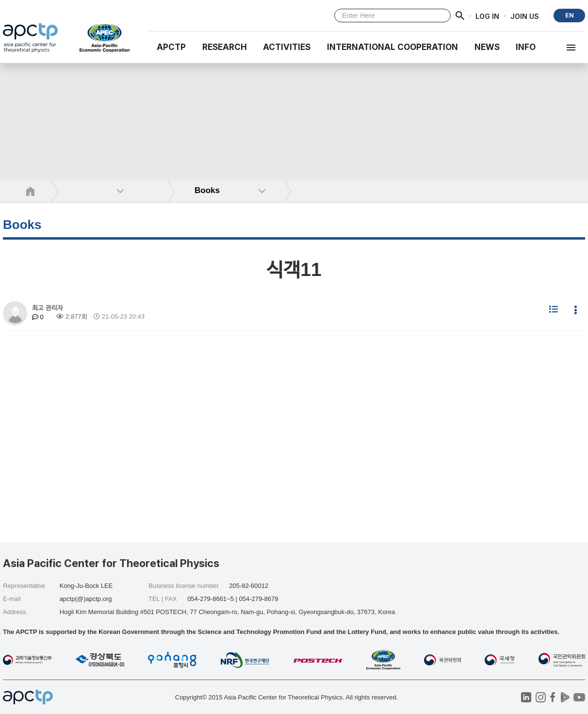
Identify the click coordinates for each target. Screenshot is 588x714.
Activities (287, 47)
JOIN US (525, 16)
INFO (526, 47)
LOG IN (487, 16)
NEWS (487, 47)
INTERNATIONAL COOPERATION (392, 47)
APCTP (171, 47)
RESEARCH (225, 47)
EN (570, 15)
